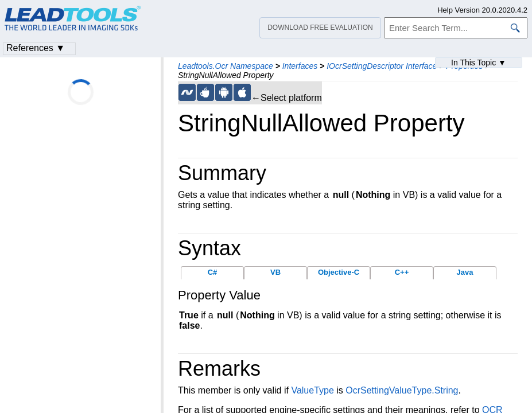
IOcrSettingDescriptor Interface (382, 66)
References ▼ (36, 48)
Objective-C (339, 272)
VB (275, 272)
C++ (402, 272)
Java (465, 272)
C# (213, 272)
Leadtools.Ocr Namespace (226, 66)
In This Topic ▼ (479, 63)
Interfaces (300, 66)
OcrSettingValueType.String (402, 390)
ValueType (312, 390)
